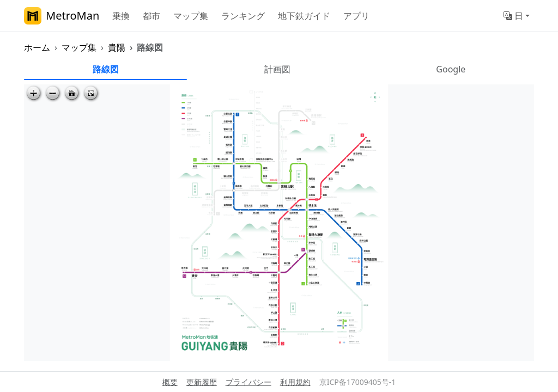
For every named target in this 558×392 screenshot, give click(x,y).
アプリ (356, 16)
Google (451, 69)
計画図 (277, 69)
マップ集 (191, 16)
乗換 (121, 16)
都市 (151, 16)
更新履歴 (202, 382)
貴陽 (117, 47)
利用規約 (295, 382)
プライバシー (248, 382)
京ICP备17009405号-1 (358, 382)
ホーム (37, 47)
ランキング (243, 16)
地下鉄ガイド (304, 16)
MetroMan (62, 16)
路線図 (106, 69)
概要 (170, 382)
